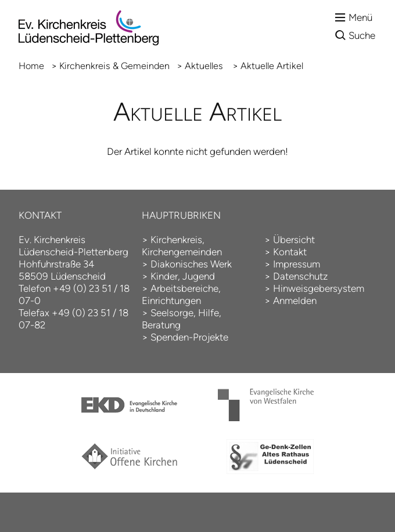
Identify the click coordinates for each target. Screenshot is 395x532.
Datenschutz (300, 276)
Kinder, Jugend (183, 276)
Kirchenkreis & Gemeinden (114, 66)
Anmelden (295, 301)
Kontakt (290, 252)
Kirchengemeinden (182, 252)
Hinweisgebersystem (319, 288)
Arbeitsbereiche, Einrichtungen (181, 294)
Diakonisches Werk (191, 264)
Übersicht (294, 240)
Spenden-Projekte (189, 337)
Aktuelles (205, 66)
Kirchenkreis (176, 240)
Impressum (297, 264)
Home (31, 66)
